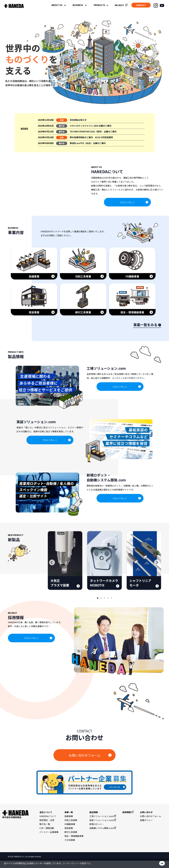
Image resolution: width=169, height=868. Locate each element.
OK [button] (162, 863)
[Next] (157, 570)
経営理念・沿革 (47, 827)
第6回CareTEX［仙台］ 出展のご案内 (88, 143)
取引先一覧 (45, 831)
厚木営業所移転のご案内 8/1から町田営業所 (91, 137)
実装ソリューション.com (103, 827)
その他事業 (70, 847)
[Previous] (52, 570)
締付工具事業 (71, 839)
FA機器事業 (70, 831)
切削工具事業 (71, 827)
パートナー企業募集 (49, 839)
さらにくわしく (127, 206)
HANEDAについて (48, 824)
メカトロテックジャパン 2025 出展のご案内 (91, 126)
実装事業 (69, 835)
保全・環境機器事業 (74, 843)
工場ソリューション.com (103, 824)
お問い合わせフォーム (85, 763)
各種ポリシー (146, 827)
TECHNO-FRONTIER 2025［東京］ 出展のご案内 (93, 131)
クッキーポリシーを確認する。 (78, 863)
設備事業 (69, 824)
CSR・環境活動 (47, 835)
